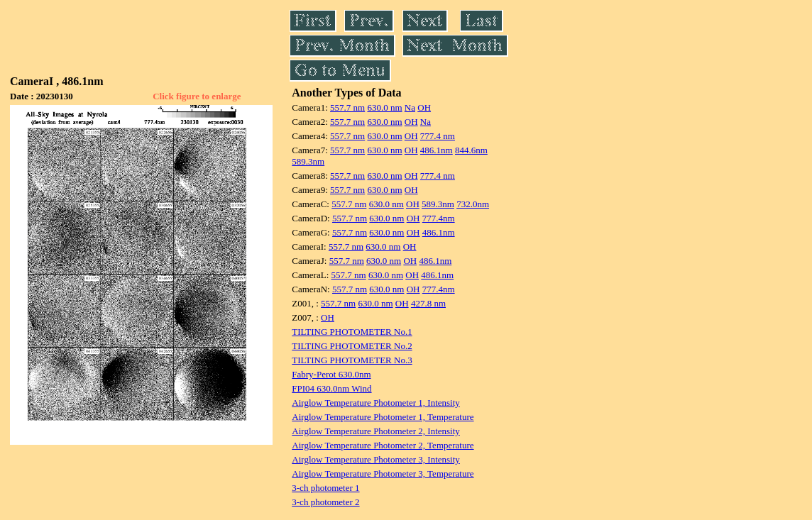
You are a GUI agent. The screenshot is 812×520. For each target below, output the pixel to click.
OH (424, 107)
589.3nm (308, 161)
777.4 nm (438, 136)
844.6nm (471, 150)
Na (410, 107)
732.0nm (473, 204)
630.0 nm (384, 107)
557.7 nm (347, 107)
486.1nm (437, 150)
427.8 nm (428, 303)
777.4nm (439, 218)
